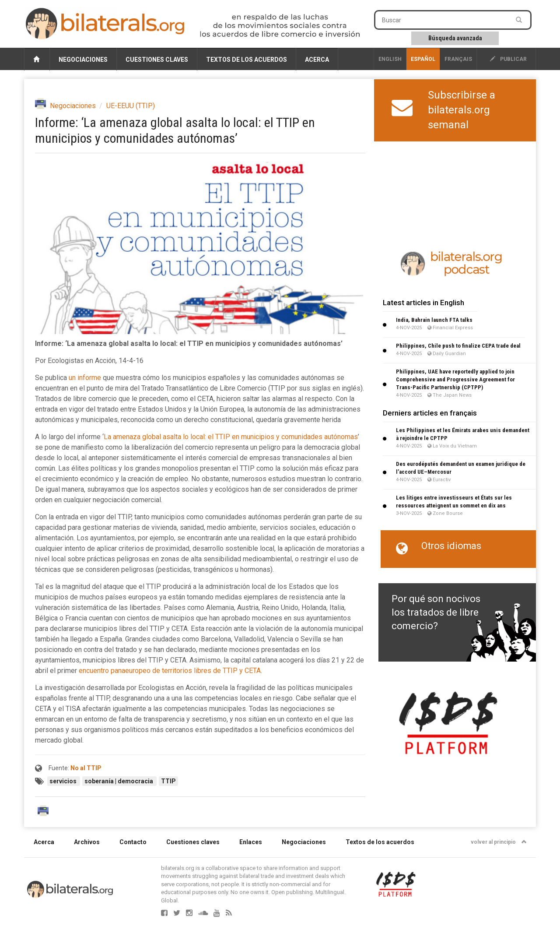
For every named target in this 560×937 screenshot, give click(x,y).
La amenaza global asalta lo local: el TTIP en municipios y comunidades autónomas (231, 437)
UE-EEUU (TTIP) (131, 106)
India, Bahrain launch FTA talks (434, 320)
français (458, 59)
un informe (85, 378)
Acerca (317, 60)
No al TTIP (86, 768)
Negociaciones (83, 60)
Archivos (87, 842)
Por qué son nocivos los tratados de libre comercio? (436, 613)
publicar (508, 59)
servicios (64, 781)
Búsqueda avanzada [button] (455, 38)
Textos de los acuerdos (247, 60)
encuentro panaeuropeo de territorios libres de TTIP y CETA (170, 671)
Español (423, 59)
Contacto (133, 842)
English (390, 59)
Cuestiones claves (157, 60)
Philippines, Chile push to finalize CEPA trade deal (458, 346)
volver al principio (499, 842)
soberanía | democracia (119, 781)
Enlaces (251, 842)
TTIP (168, 781)
